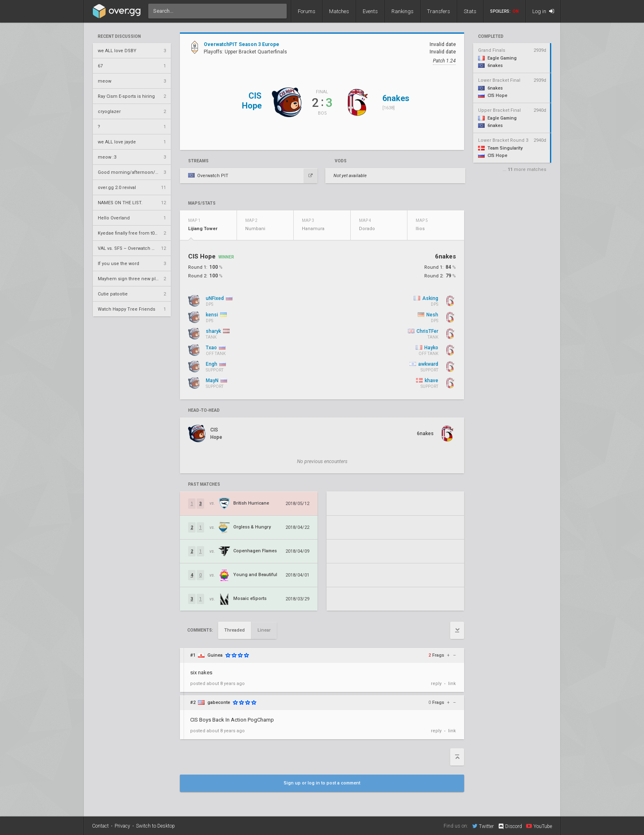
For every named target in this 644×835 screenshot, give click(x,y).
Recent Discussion (119, 37)
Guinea (215, 655)
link (452, 684)
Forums (307, 11)
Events (370, 11)
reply (436, 684)
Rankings (402, 11)
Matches (339, 11)
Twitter (483, 826)
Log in (543, 11)
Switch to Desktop (155, 826)
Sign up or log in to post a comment (322, 783)
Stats (470, 11)
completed (491, 37)
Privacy (122, 826)
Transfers (439, 11)
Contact (100, 826)
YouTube (539, 826)
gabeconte (219, 702)
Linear (264, 630)
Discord (510, 826)
